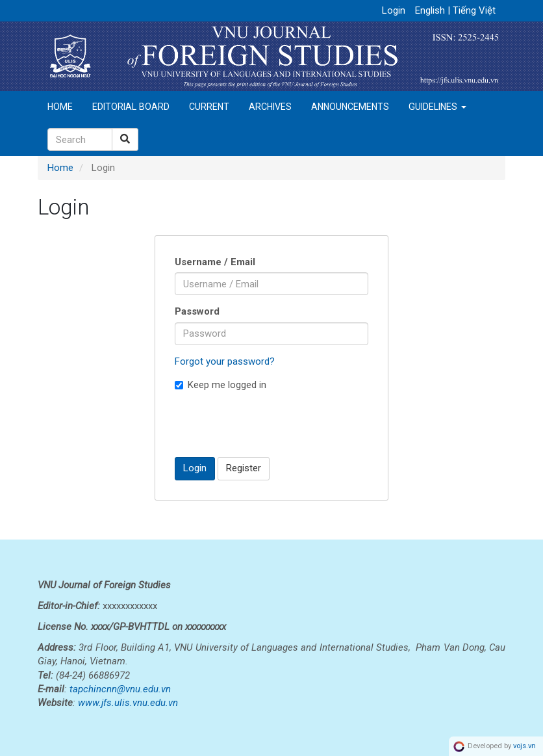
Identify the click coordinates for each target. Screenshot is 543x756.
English (431, 10)
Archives (270, 107)
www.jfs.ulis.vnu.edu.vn (128, 703)
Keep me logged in (221, 385)
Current (209, 107)
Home (60, 107)
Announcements (350, 107)
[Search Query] (80, 139)
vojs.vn (524, 746)
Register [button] (244, 468)
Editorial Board (131, 107)
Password (197, 311)
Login (394, 10)
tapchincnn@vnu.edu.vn (120, 689)
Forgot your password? (225, 361)
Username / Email (215, 262)
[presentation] (273, 424)
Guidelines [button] (437, 107)
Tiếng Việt (474, 10)
